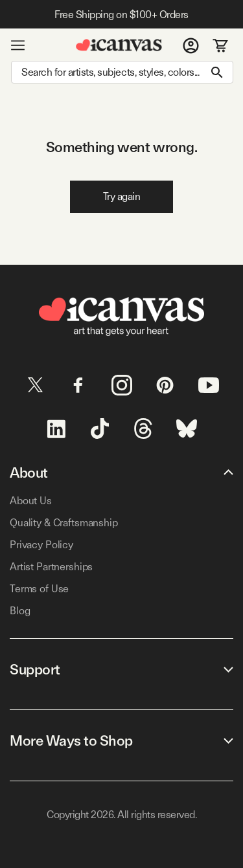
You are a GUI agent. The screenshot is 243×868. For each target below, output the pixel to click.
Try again (122, 196)
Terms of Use (39, 589)
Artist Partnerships (51, 567)
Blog (20, 611)
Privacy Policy (41, 545)
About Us (31, 501)
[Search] (122, 72)
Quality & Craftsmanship (64, 523)
